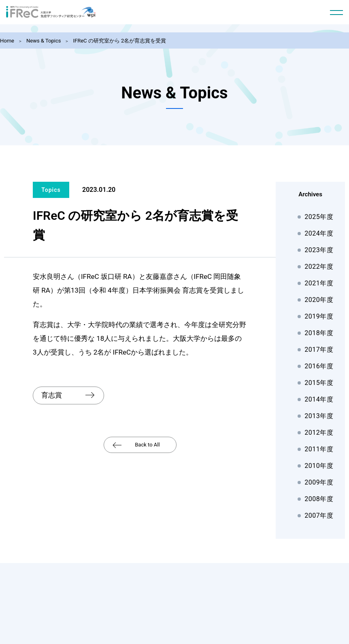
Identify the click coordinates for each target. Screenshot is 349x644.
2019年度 (319, 316)
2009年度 (319, 482)
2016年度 (319, 366)
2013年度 (319, 416)
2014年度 (319, 399)
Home (7, 41)
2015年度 (319, 383)
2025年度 (319, 217)
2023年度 (319, 250)
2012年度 (319, 433)
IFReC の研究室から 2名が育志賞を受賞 (119, 41)
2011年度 (319, 449)
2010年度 (319, 466)
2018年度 (319, 333)
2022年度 (319, 267)
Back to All (147, 443)
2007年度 (319, 515)
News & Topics (44, 41)
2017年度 (319, 350)
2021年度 (319, 283)
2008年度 (319, 499)
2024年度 (319, 233)
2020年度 (319, 300)
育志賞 (52, 394)
